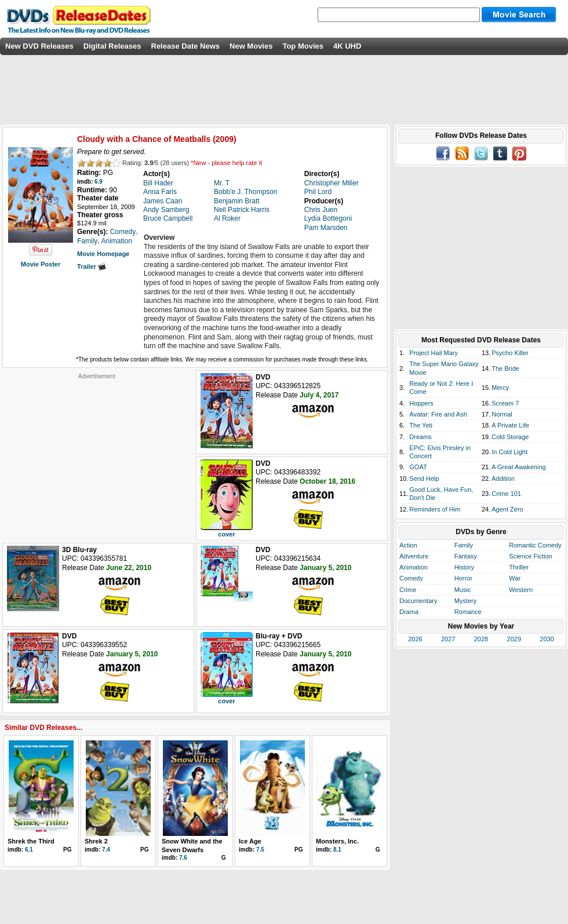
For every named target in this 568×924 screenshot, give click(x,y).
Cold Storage (510, 437)
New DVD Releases (39, 46)
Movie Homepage (103, 254)
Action (408, 545)
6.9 (99, 182)
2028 (481, 639)
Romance (468, 612)
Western (521, 590)
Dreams (420, 437)
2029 (514, 639)
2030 (547, 639)
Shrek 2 (96, 841)
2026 (415, 639)
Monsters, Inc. (337, 841)
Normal (502, 414)
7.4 (106, 850)
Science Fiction (531, 556)
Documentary (418, 601)
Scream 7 (505, 403)
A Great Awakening (518, 467)
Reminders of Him (435, 509)
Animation (414, 567)
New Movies (251, 46)
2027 (448, 639)
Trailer (92, 266)
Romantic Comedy (535, 545)
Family (464, 545)
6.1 (29, 850)
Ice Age (250, 841)
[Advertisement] (97, 452)
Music (463, 590)
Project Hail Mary (434, 353)
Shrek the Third (31, 841)
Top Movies (303, 46)
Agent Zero (507, 509)
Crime (408, 590)
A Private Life (510, 425)
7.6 (183, 858)
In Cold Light (509, 452)
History (464, 567)
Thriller (519, 567)
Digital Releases (112, 46)
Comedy (411, 578)
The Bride (505, 368)
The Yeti (421, 425)
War (515, 578)
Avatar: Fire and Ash (438, 414)
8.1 (337, 850)
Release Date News (186, 46)
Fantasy (466, 556)
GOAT (418, 467)
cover (226, 534)
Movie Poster (41, 264)
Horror (463, 578)
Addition (503, 479)
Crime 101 (506, 494)
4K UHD (347, 46)
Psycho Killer (510, 353)
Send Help (424, 479)
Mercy (500, 388)
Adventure (414, 556)
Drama (409, 612)
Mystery (466, 601)
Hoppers (421, 403)
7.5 (260, 850)
